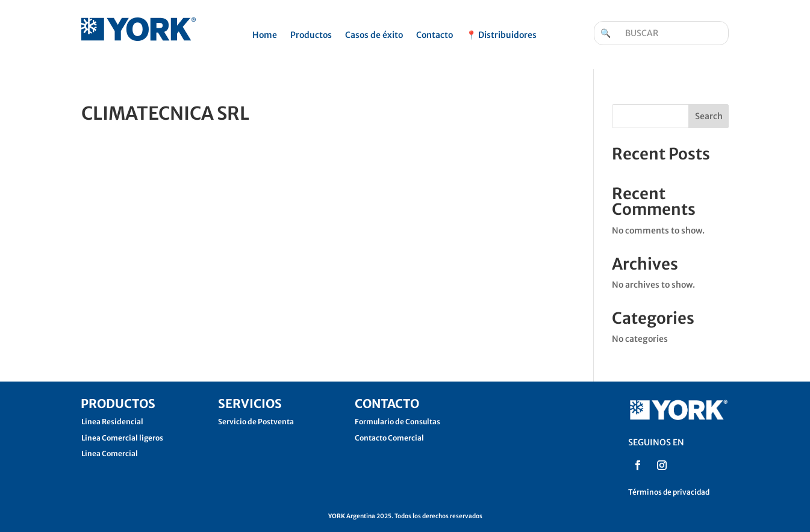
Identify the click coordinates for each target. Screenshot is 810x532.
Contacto (435, 36)
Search (709, 116)
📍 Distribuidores (501, 36)
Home (265, 36)
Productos (311, 36)
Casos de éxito (374, 36)
